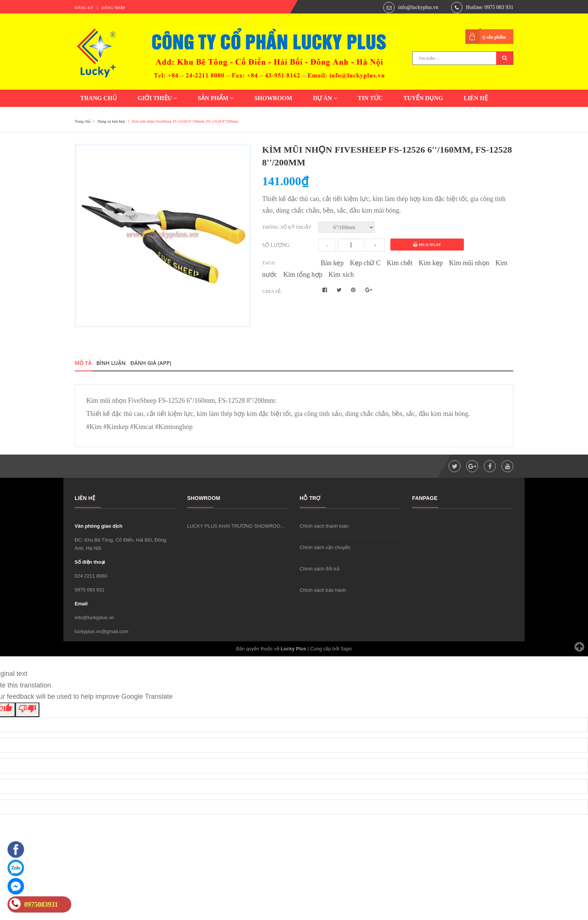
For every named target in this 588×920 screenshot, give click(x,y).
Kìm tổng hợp (303, 275)
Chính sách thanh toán (324, 526)
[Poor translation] (27, 710)
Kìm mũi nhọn (469, 263)
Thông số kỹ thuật (287, 227)
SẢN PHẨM (216, 98)
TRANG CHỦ (99, 98)
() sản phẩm (494, 37)
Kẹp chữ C (365, 263)
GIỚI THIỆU (157, 98)
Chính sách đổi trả (319, 569)
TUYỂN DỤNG (423, 98)
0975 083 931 (90, 590)
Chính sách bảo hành (323, 590)
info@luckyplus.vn (418, 7)
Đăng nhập (113, 8)
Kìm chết (400, 263)
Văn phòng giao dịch (98, 526)
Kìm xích (341, 275)
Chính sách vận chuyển (325, 547)
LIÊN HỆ (476, 98)
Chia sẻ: (272, 291)
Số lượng (276, 245)
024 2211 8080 (91, 576)
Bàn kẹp (332, 263)
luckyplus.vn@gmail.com (101, 631)
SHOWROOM (273, 98)
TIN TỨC (370, 98)
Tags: (269, 263)
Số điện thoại (90, 562)
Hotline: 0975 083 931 (490, 7)
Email (81, 604)
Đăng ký (84, 8)
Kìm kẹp (431, 263)
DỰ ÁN (325, 98)
